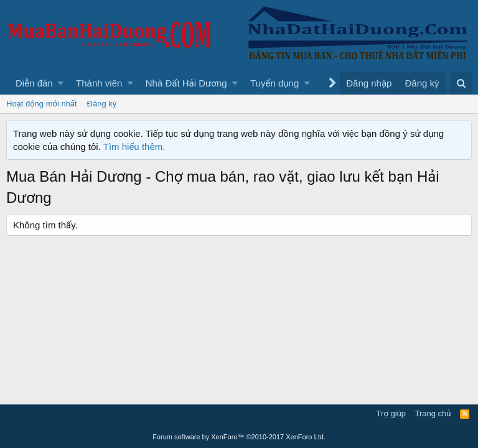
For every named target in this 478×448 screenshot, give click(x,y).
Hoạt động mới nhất (42, 104)
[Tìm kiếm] (461, 83)
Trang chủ (433, 413)
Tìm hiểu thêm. (134, 147)
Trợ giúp (391, 413)
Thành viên (99, 83)
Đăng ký (102, 104)
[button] (61, 83)
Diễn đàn (34, 83)
